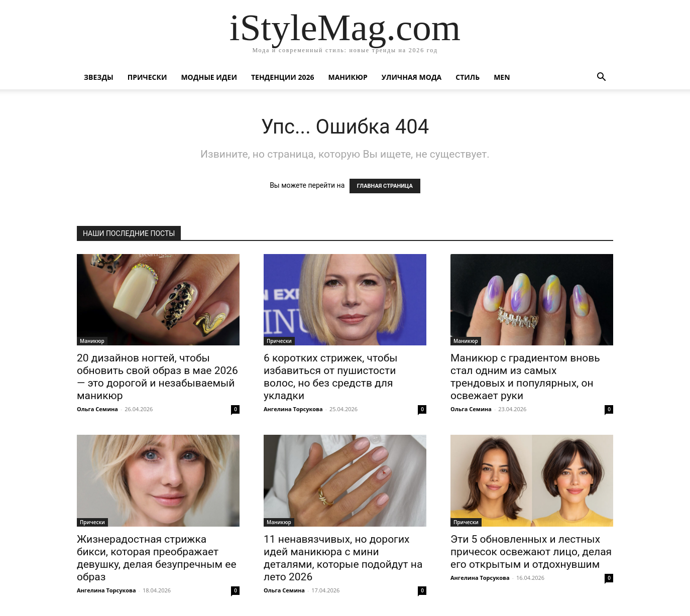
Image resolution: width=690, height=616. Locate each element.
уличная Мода (412, 77)
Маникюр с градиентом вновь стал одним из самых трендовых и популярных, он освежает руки (525, 377)
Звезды (99, 77)
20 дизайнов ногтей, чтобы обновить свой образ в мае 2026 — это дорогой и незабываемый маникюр (157, 377)
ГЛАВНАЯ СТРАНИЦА (385, 186)
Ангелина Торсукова (293, 409)
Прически (147, 77)
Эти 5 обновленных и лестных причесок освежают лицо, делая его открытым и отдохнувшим (531, 552)
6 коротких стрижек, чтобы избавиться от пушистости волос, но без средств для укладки (331, 377)
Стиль (468, 77)
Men (502, 77)
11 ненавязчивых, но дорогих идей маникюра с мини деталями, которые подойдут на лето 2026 (343, 558)
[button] (601, 78)
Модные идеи (209, 77)
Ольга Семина (97, 409)
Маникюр (348, 77)
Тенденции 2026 (283, 77)
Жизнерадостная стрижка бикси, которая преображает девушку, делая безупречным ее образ (157, 558)
